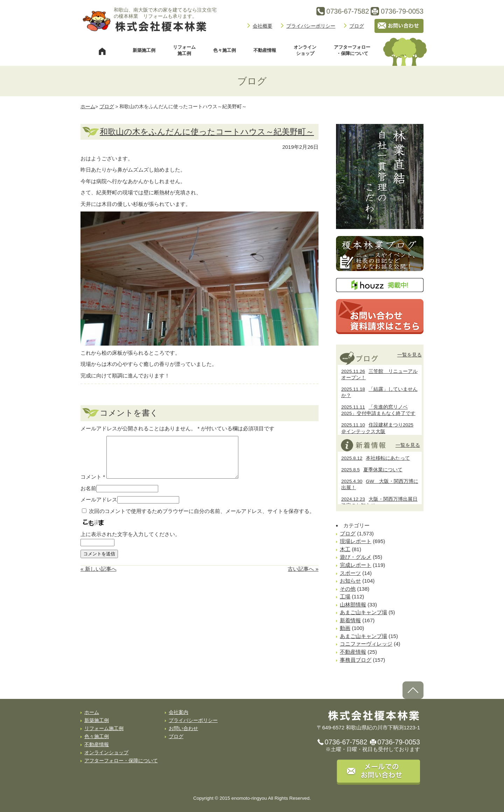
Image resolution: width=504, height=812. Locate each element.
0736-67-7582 (346, 742)
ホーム (88, 107)
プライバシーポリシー (311, 26)
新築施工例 (144, 50)
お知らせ (350, 581)
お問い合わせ (183, 728)
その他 (348, 589)
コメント (93, 485)
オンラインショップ (305, 50)
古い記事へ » (303, 577)
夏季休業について (372, 470)
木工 (345, 549)
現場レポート (356, 541)
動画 (345, 628)
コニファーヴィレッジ (366, 644)
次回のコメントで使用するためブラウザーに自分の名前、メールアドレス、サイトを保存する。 (202, 519)
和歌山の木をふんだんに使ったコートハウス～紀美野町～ (207, 132)
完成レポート (356, 565)
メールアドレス (99, 508)
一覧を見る (409, 355)
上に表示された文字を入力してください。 (130, 543)
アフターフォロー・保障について (352, 50)
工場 (345, 596)
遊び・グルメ (356, 557)
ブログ (357, 26)
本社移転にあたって (376, 458)
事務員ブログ (356, 660)
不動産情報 (265, 50)
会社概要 (262, 26)
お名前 (88, 497)
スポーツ (350, 573)
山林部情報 (353, 605)
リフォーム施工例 (184, 50)
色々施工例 (225, 50)
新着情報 (350, 620)
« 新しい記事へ (99, 577)
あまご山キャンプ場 (363, 612)
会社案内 (178, 712)
